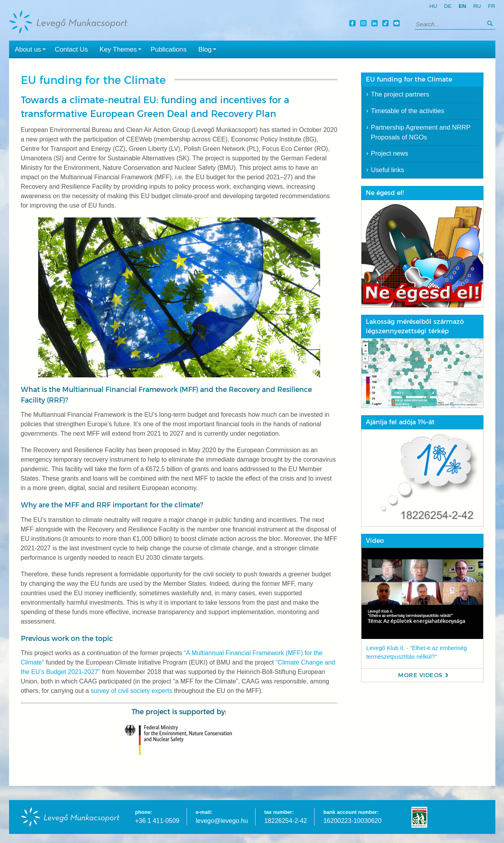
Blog (209, 49)
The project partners (400, 94)
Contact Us (71, 49)
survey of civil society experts (131, 691)
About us (32, 49)
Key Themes (122, 49)
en (462, 6)
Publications (168, 49)
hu (433, 6)
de (448, 6)
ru (477, 6)
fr (491, 6)
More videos (420, 675)
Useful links (388, 170)
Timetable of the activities (408, 111)
